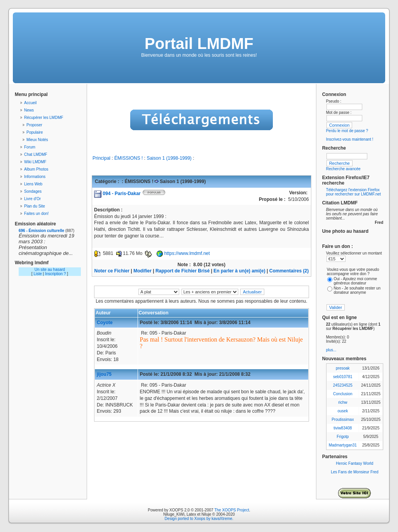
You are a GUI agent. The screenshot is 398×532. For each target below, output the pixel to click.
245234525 (343, 385)
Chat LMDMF (36, 154)
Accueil (30, 103)
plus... (331, 350)
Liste (38, 274)
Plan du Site (35, 206)
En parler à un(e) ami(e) (239, 271)
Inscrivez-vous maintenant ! (350, 139)
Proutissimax (343, 419)
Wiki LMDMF (35, 162)
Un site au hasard (50, 269)
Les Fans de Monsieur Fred (354, 472)
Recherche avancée (343, 169)
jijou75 (104, 374)
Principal (101, 158)
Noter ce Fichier (112, 271)
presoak (343, 368)
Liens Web (33, 184)
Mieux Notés (37, 140)
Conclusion (343, 394)
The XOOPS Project (231, 510)
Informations (35, 177)
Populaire (35, 132)
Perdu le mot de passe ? (347, 131)
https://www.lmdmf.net (187, 253)
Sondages (33, 191)
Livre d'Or (32, 199)
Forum (30, 147)
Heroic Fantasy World (354, 463)
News (29, 110)
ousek (343, 411)
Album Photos (36, 169)
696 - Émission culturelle (41, 231)
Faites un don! (36, 214)
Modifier (142, 271)
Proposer (34, 125)
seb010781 (343, 377)
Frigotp (343, 437)
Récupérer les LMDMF (44, 118)
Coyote (105, 323)
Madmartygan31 (343, 445)
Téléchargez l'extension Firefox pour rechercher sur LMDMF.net (353, 192)
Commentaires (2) (289, 271)
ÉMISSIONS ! (128, 158)
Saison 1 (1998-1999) (169, 158)
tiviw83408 (343, 428)
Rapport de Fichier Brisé (182, 271)
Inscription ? (56, 274)
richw (343, 402)
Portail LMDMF (199, 44)
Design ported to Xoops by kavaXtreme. (199, 519)
